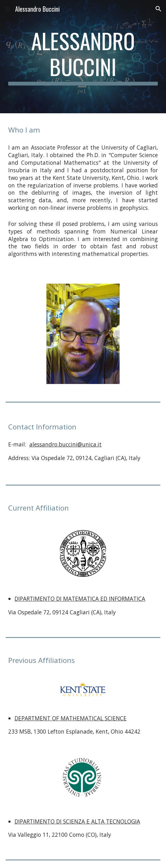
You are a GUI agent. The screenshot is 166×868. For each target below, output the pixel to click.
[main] (83, 57)
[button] (8, 9)
